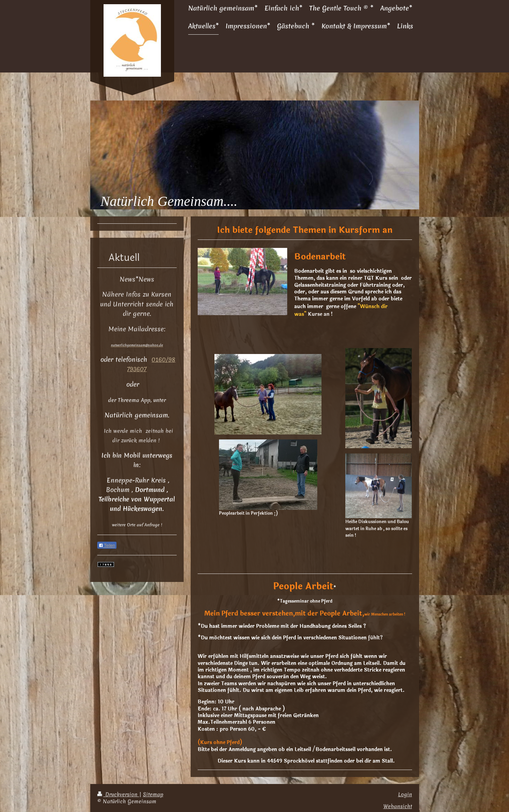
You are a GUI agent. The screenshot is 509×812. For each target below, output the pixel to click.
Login (405, 794)
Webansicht (398, 806)
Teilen (107, 546)
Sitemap (153, 794)
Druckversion (118, 794)
